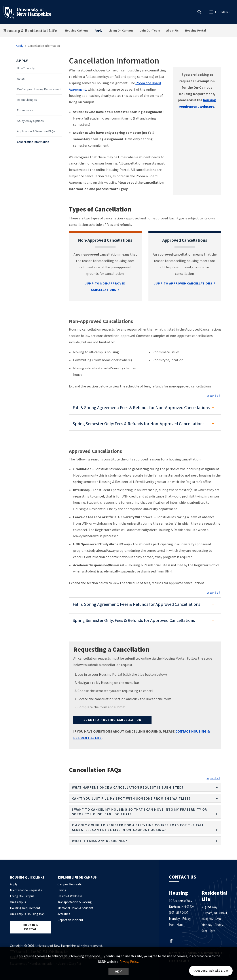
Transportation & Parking (75, 902)
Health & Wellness (70, 896)
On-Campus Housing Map (27, 914)
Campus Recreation (71, 884)
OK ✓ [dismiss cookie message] (118, 972)
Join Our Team (150, 31)
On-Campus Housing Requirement (39, 89)
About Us (173, 31)
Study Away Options (30, 121)
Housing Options (77, 31)
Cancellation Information (33, 142)
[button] (213, 396)
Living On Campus (121, 31)
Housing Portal (195, 31)
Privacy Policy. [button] (129, 962)
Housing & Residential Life (30, 31)
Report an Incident (70, 920)
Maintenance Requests (26, 890)
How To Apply (26, 68)
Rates (21, 79)
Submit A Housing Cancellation (113, 720)
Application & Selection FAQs (36, 131)
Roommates (25, 110)
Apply (99, 31)
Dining (62, 890)
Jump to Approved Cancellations (183, 283)
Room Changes (27, 100)
